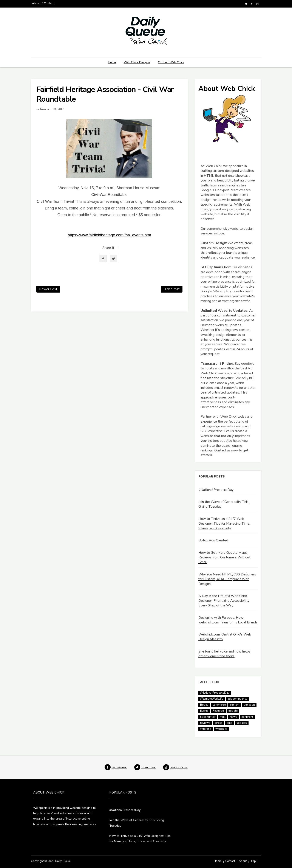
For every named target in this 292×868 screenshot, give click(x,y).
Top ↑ (254, 861)
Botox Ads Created (213, 540)
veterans (206, 729)
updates (242, 723)
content (235, 705)
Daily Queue (63, 861)
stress (219, 723)
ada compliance (237, 699)
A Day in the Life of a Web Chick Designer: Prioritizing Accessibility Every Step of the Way (224, 601)
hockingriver (208, 717)
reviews (205, 723)
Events (204, 711)
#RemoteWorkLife (212, 699)
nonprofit (247, 717)
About (36, 3)
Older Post (172, 289)
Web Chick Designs (137, 62)
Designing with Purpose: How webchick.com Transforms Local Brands (228, 620)
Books (204, 705)
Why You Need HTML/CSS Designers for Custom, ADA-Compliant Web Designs (227, 579)
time (229, 723)
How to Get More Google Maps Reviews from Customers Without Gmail (224, 557)
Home (112, 62)
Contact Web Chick (171, 62)
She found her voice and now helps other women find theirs (224, 654)
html (223, 717)
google (233, 711)
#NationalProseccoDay (216, 490)
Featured (218, 711)
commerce (219, 705)
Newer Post (48, 289)
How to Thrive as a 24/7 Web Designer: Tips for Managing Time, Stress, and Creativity (224, 524)
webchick (221, 729)
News (233, 717)
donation (249, 705)
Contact (49, 3)
